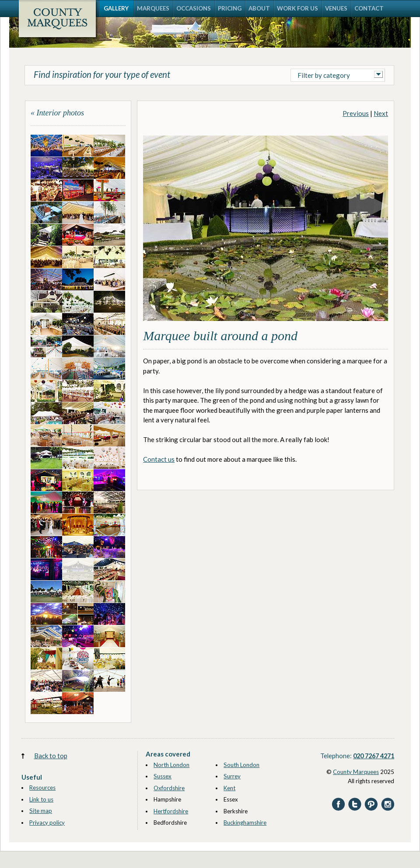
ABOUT (259, 8)
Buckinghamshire (245, 823)
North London (171, 765)
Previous (356, 113)
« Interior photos (57, 113)
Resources (42, 788)
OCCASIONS (194, 8)
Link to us (41, 799)
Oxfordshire (169, 788)
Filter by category (324, 75)
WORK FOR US (297, 8)
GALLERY (116, 8)
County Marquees (356, 772)
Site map (41, 811)
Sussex (163, 776)
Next (381, 113)
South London (241, 765)
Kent (229, 788)
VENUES (336, 8)
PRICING (230, 8)
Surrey (232, 776)
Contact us (159, 459)
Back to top (51, 756)
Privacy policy (47, 823)
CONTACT (369, 8)
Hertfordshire (171, 811)
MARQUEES (153, 8)
